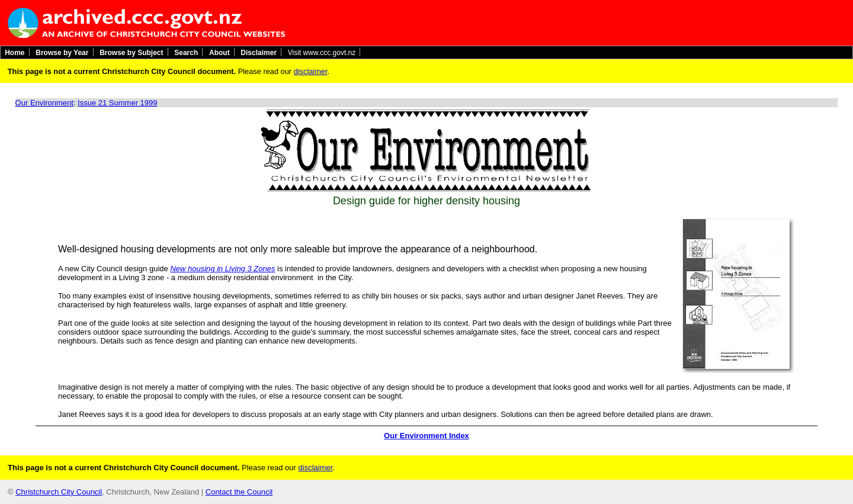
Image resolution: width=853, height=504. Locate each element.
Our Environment (44, 103)
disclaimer (311, 71)
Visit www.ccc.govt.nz (322, 52)
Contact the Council (239, 492)
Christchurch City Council (59, 492)
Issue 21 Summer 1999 (117, 103)
